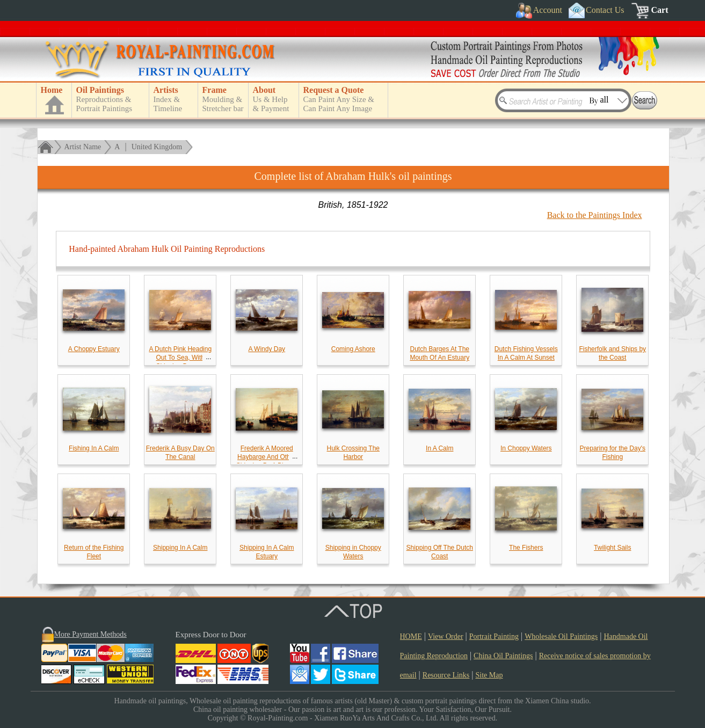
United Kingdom (157, 147)
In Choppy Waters (526, 448)
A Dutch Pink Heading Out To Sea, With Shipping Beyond (180, 358)
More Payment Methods (90, 634)
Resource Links (446, 675)
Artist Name (83, 147)
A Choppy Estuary (94, 349)
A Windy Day (267, 349)
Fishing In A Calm (94, 448)
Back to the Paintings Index (595, 215)
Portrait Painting (494, 636)
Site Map (489, 675)
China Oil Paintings (503, 656)
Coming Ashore (353, 349)
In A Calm (439, 448)
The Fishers (526, 548)
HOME (411, 636)
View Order (446, 636)
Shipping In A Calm (180, 548)
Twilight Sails (612, 548)
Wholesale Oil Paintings (561, 636)
